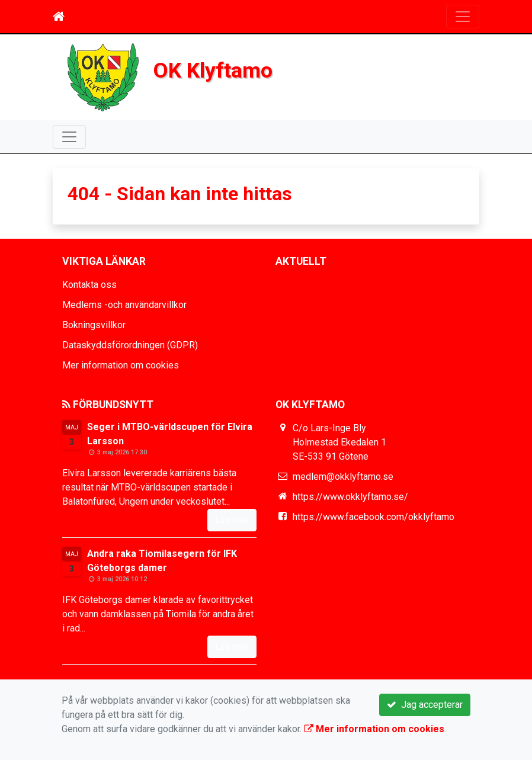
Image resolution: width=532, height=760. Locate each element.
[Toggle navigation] (463, 17)
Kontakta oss (89, 285)
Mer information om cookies (121, 365)
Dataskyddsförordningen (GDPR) (130, 345)
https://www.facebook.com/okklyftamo (374, 517)
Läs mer (232, 520)
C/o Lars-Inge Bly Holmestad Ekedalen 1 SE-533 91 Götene (339, 442)
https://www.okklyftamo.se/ (350, 497)
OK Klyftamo (213, 70)
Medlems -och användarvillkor (124, 305)
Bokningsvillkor (94, 325)
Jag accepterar (425, 705)
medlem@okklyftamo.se (343, 477)
